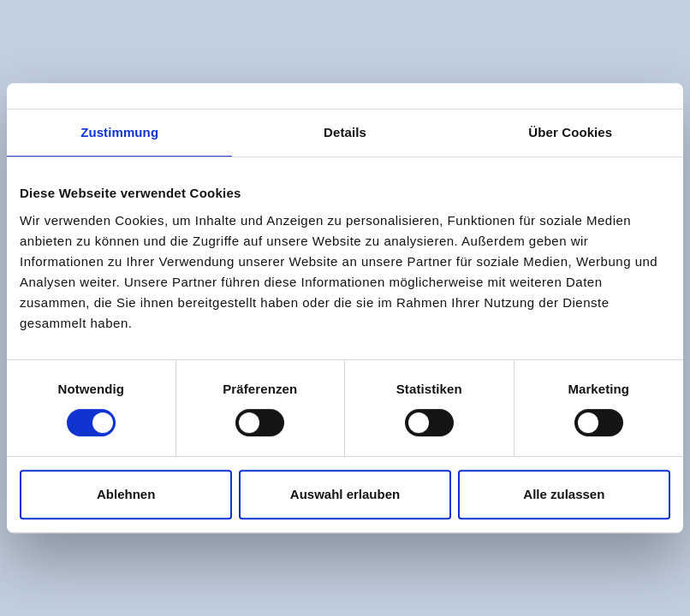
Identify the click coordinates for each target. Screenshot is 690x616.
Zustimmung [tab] (119, 132)
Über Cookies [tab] (570, 132)
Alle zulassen (564, 494)
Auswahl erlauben (345, 494)
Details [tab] (345, 132)
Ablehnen (126, 494)
